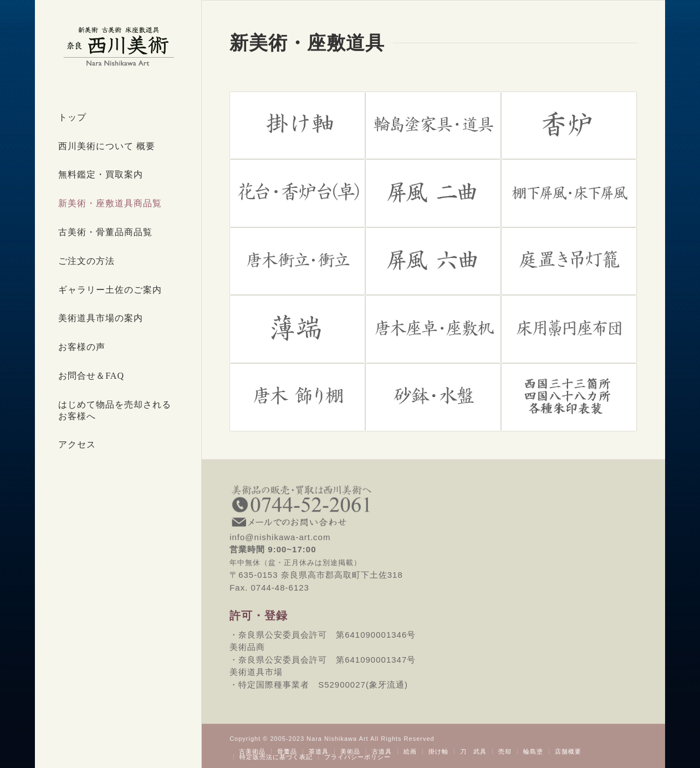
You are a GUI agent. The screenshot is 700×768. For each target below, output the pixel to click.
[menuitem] (118, 118)
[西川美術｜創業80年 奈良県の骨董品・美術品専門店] (118, 46)
